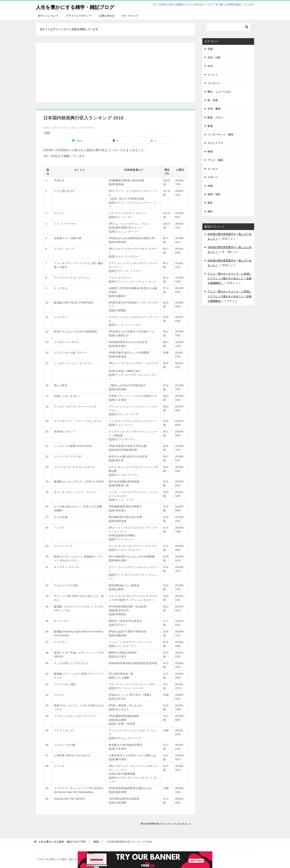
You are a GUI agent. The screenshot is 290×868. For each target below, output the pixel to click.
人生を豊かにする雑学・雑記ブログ (81, 6)
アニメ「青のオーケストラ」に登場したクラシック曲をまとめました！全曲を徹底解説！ (230, 278)
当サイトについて (48, 16)
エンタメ (213, 169)
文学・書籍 (214, 109)
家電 (210, 126)
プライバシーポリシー (79, 16)
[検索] (228, 27)
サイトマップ (130, 16)
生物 (210, 186)
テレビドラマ (215, 143)
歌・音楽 (213, 100)
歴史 (210, 203)
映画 (47, 133)
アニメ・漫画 (215, 160)
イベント (213, 75)
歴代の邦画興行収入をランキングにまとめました (166, 824)
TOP (62, 842)
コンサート (214, 83)
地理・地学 (214, 194)
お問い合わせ (107, 16)
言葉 (210, 49)
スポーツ (213, 177)
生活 (210, 66)
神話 (210, 211)
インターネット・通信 (220, 134)
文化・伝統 (214, 57)
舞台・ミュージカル (219, 92)
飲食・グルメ (215, 117)
